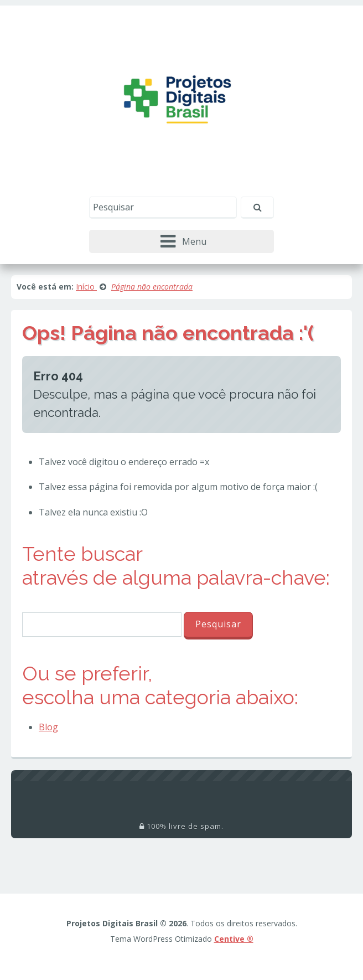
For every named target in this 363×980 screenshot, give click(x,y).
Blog (48, 727)
